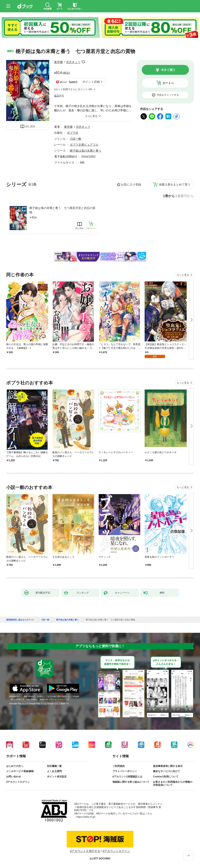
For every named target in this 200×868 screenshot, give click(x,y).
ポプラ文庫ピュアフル (84, 145)
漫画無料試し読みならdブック (20, 620)
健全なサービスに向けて (167, 771)
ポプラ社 (73, 133)
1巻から (169, 196)
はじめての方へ (15, 766)
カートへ (168, 83)
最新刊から (186, 196)
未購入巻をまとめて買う (175, 184)
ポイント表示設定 (57, 777)
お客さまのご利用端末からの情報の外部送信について (173, 784)
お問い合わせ (14, 777)
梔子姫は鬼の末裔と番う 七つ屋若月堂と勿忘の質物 (62, 210)
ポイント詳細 (91, 82)
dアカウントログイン (18, 782)
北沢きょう (73, 62)
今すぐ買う (168, 70)
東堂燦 (58, 62)
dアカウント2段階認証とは (127, 777)
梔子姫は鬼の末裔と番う (86, 151)
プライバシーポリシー (125, 771)
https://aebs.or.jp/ (86, 817)
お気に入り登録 (131, 184)
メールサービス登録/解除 (20, 771)
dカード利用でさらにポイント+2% (73, 89)
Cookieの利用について (166, 777)
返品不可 (59, 96)
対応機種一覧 (54, 766)
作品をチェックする (168, 95)
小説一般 (75, 139)
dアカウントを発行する (85, 851)
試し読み (30, 126)
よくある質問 (54, 771)
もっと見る (183, 275)
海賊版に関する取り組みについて (131, 782)
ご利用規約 (119, 766)
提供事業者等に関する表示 (168, 766)
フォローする (83, 62)
